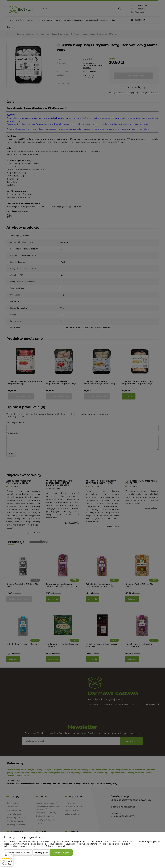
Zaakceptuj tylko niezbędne (18, 853)
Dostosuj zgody (41, 853)
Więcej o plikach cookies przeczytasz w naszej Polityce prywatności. (35, 846)
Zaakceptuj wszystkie (61, 853)
